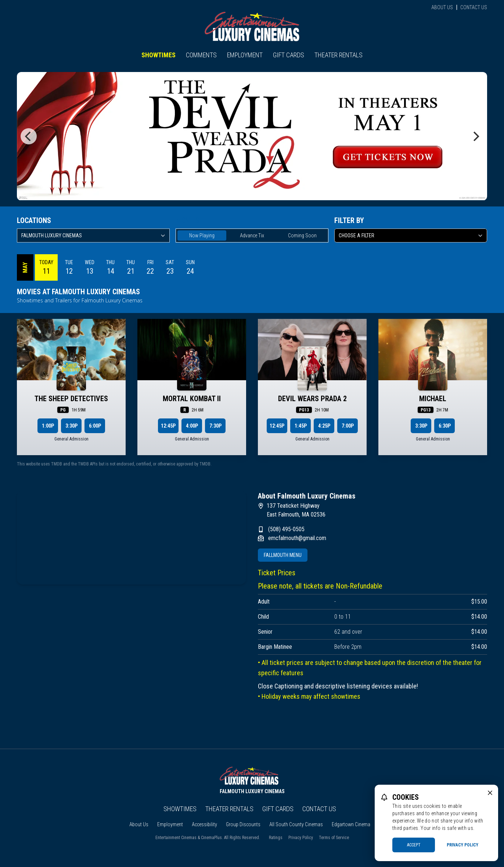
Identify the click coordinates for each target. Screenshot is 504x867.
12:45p (168, 426)
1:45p (301, 426)
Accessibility (204, 824)
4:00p (192, 426)
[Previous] (29, 136)
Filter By (349, 220)
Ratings (276, 838)
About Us (442, 7)
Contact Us (474, 7)
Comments (201, 55)
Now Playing (202, 235)
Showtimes (159, 55)
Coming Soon (302, 235)
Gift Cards (289, 55)
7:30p (215, 426)
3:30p (71, 426)
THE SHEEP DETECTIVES (71, 399)
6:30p (445, 426)
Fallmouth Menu (283, 555)
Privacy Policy (301, 838)
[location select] (93, 235)
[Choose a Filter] (411, 235)
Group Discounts (243, 824)
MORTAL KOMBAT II (192, 399)
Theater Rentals (339, 55)
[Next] (475, 136)
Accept (414, 845)
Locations (34, 220)
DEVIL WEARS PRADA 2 (312, 399)
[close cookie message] (490, 793)
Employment (245, 55)
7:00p (348, 426)
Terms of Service (334, 838)
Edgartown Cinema (351, 824)
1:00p (48, 426)
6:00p (95, 426)
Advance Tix (252, 235)
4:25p (324, 426)
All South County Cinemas (296, 824)
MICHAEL (433, 399)
